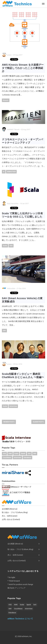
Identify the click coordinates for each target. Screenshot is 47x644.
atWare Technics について (20, 619)
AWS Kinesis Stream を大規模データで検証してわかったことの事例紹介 (23, 68)
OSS (11, 246)
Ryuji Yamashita (13, 203)
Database (27, 457)
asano (9, 55)
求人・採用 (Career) (10, 516)
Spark (23, 453)
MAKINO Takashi (13, 129)
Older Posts (38, 422)
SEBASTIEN (11, 172)
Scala (5, 246)
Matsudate (11, 288)
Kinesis (6, 100)
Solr (29, 453)
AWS (10, 453)
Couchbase (7, 457)
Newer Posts (9, 422)
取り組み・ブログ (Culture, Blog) (15, 512)
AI (4, 172)
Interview (13, 406)
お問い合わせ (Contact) (11, 519)
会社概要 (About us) (10, 509)
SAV (4, 331)
